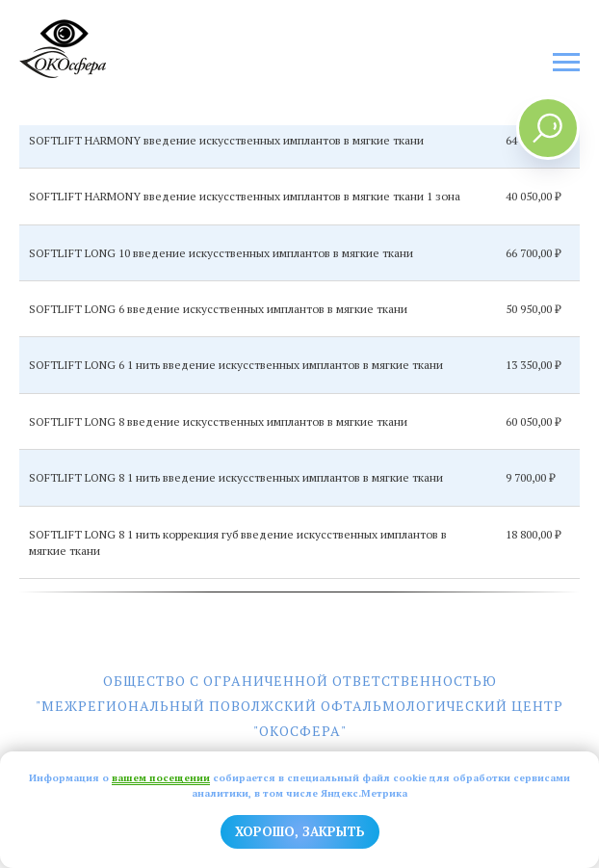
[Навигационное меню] (566, 63)
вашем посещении (161, 778)
